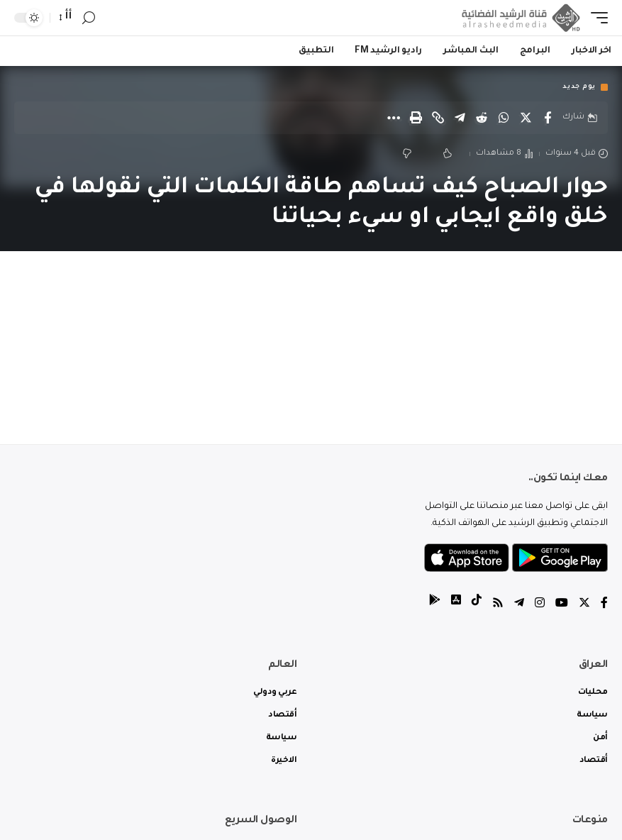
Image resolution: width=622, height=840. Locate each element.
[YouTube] (562, 605)
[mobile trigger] (596, 18)
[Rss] (498, 605)
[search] (89, 18)
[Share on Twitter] (526, 118)
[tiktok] (477, 605)
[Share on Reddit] (482, 118)
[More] (394, 118)
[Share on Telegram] (460, 118)
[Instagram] (540, 605)
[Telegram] (519, 605)
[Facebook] (604, 605)
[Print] (416, 118)
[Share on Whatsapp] (504, 118)
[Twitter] (584, 605)
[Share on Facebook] (548, 118)
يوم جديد (579, 87)
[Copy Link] (438, 118)
